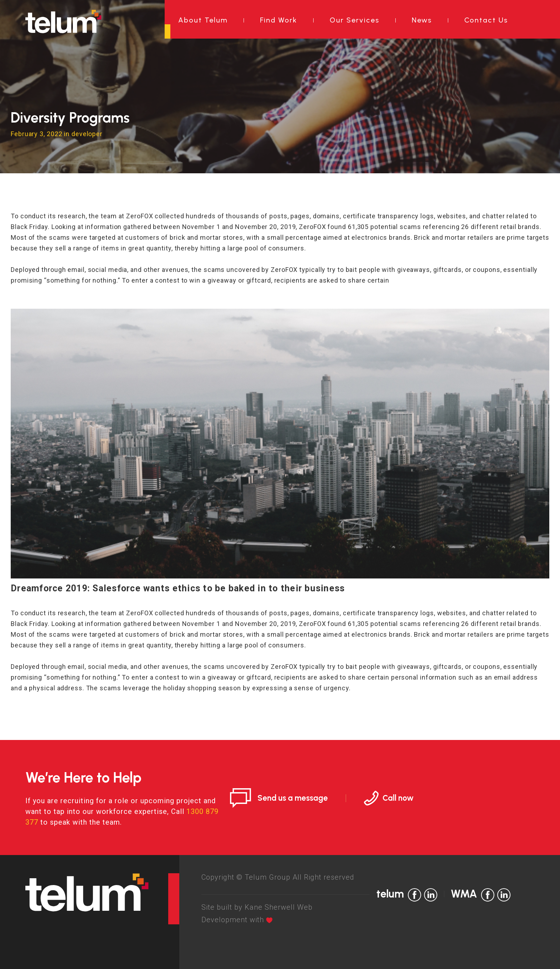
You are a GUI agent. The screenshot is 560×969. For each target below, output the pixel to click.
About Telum (203, 20)
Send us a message (293, 798)
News (422, 20)
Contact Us (486, 20)
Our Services (354, 20)
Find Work (279, 20)
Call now (398, 798)
